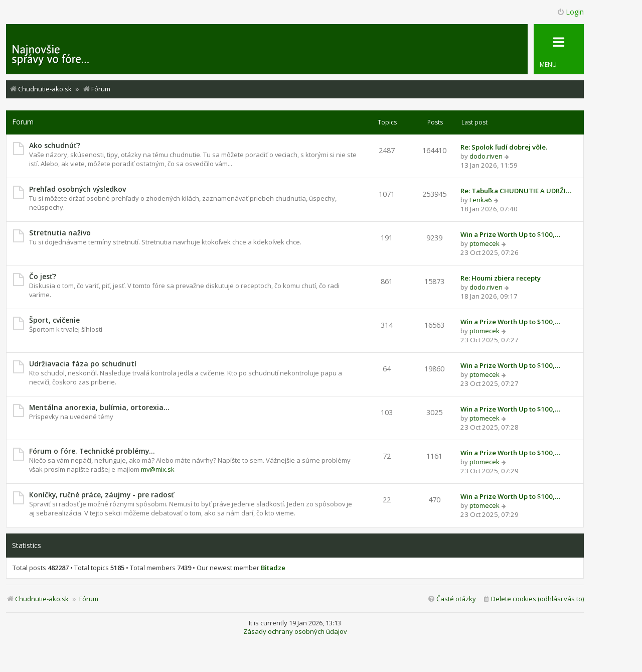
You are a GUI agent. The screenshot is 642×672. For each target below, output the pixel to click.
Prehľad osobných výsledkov (77, 189)
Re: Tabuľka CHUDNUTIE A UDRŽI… (516, 191)
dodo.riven (486, 156)
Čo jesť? (43, 276)
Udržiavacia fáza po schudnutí (83, 364)
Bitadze (273, 568)
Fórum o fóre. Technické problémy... (92, 451)
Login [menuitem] (570, 12)
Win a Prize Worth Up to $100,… (510, 234)
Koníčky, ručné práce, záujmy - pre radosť (102, 495)
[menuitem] (533, 599)
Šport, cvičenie (54, 320)
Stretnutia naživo (60, 233)
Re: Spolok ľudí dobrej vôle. (504, 147)
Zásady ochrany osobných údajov (295, 632)
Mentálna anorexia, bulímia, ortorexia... (99, 407)
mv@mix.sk (158, 469)
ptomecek (485, 243)
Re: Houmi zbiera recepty (501, 278)
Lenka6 (481, 200)
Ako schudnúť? (55, 145)
